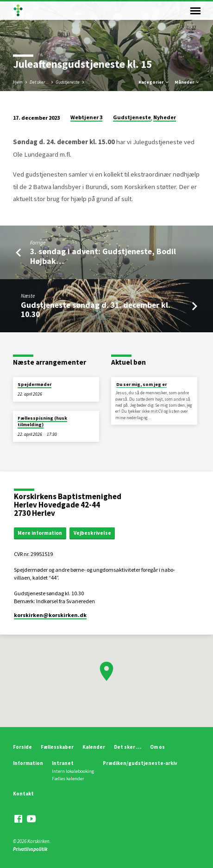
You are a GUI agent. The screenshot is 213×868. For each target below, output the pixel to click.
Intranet (63, 763)
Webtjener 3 (86, 117)
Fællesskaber (57, 747)
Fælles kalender (68, 779)
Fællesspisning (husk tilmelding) (42, 421)
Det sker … (128, 747)
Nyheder (165, 117)
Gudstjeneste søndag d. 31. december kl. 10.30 (96, 309)
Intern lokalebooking (73, 771)
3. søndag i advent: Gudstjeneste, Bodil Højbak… (103, 256)
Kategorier (154, 82)
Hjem (18, 82)
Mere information (40, 533)
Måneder (187, 82)
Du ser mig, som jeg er (141, 384)
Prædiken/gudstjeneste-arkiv (140, 763)
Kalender (94, 747)
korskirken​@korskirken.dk (50, 615)
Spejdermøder (34, 384)
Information (28, 763)
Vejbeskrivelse (92, 533)
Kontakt (23, 794)
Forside (22, 747)
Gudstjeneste (68, 82)
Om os (157, 747)
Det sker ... (39, 82)
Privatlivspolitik (30, 849)
